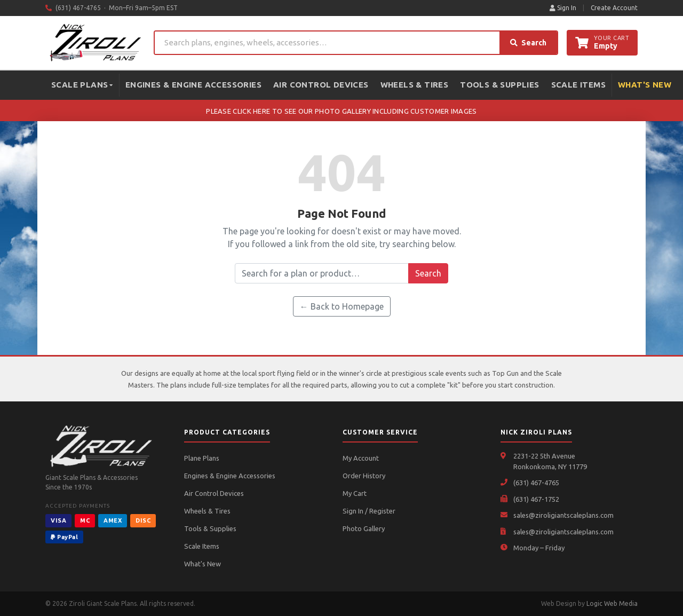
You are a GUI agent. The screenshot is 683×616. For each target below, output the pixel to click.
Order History (364, 476)
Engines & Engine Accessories (193, 85)
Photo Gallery (364, 528)
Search (528, 43)
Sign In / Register (369, 511)
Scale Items (578, 85)
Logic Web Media (612, 603)
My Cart (355, 493)
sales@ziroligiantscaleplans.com (563, 515)
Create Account (614, 8)
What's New (645, 85)
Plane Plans (202, 458)
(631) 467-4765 (536, 483)
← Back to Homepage (342, 306)
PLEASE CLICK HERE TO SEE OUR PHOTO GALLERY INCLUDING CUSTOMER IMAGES (341, 111)
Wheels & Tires (415, 85)
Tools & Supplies (499, 85)
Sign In (563, 8)
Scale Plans (82, 85)
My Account (361, 458)
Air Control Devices (321, 85)
